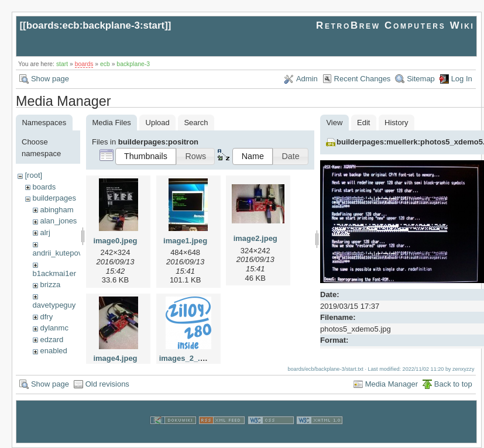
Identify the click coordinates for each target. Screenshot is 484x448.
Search (196, 123)
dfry (46, 317)
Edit (363, 123)
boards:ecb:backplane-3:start (96, 25)
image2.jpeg (255, 238)
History (396, 123)
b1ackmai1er (54, 273)
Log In (462, 79)
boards (84, 64)
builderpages (54, 198)
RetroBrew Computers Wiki (395, 25)
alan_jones (58, 221)
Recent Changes (363, 79)
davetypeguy (54, 305)
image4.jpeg (115, 358)
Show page (50, 79)
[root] (33, 175)
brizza (50, 285)
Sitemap (421, 79)
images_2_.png (187, 358)
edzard (52, 340)
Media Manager (392, 384)
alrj (45, 232)
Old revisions (107, 384)
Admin (307, 79)
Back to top (453, 384)
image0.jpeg (115, 241)
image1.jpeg (185, 241)
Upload (158, 123)
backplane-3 (133, 64)
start (62, 64)
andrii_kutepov (58, 253)
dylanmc (54, 328)
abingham (56, 210)
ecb (105, 64)
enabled (53, 351)
